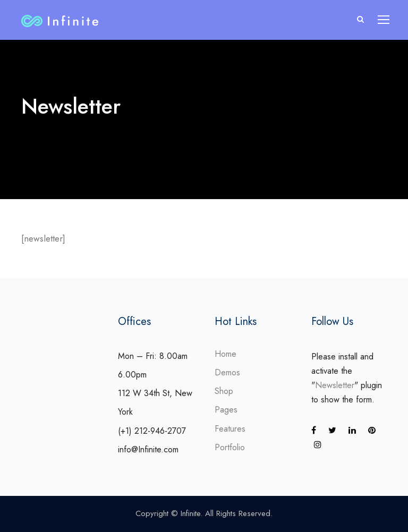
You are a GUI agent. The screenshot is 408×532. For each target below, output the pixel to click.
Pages (226, 410)
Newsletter (335, 385)
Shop (224, 391)
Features (230, 429)
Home (226, 354)
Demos (227, 372)
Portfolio (230, 447)
